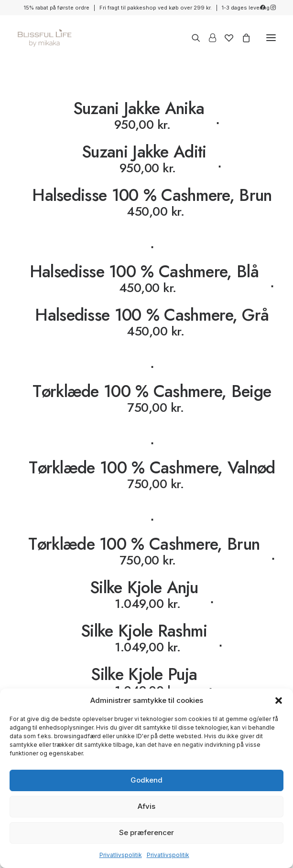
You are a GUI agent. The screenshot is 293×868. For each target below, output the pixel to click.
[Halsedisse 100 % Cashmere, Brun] (146, 219)
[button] (279, 701)
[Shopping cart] (242, 38)
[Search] (192, 38)
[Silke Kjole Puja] (147, 682)
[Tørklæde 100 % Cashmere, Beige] (146, 415)
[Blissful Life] (44, 38)
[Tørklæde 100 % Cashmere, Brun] (147, 551)
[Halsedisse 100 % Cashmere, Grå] (146, 339)
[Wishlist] (225, 38)
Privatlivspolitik (121, 855)
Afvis (146, 806)
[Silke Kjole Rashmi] (146, 638)
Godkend (146, 780)
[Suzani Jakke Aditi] (146, 159)
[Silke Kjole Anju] (146, 595)
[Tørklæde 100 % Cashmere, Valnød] (146, 492)
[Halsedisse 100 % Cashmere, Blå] (146, 279)
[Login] (208, 38)
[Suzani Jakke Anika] (146, 116)
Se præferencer (146, 832)
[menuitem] (263, 7)
